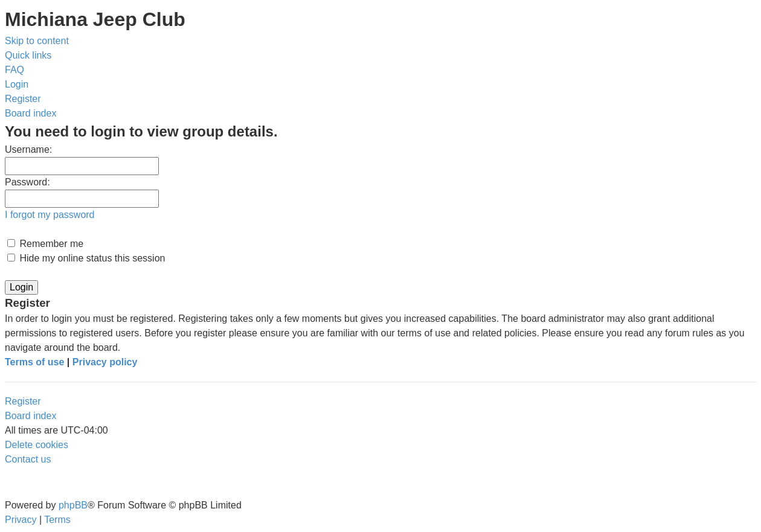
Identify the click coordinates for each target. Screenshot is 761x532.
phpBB (73, 505)
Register (23, 401)
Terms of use (34, 362)
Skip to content (37, 41)
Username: (28, 149)
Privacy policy (105, 362)
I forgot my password (50, 215)
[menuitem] (14, 70)
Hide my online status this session (86, 258)
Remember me (45, 244)
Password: (27, 182)
